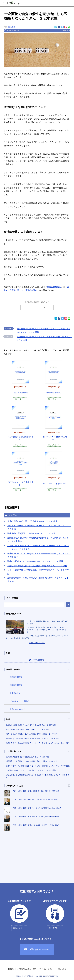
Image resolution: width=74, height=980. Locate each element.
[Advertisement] (37, 854)
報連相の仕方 (15, 693)
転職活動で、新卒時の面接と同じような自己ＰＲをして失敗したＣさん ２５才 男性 (38, 776)
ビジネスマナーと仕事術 (19, 701)
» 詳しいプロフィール (37, 643)
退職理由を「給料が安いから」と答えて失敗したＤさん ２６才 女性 (32, 739)
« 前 (64, 30)
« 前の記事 (8, 337)
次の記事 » (9, 329)
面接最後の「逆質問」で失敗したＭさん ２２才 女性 (31, 533)
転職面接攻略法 (16, 685)
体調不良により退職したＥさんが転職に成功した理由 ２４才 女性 (32, 734)
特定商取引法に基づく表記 (26, 969)
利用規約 (11, 969)
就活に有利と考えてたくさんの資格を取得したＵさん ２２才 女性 (37, 566)
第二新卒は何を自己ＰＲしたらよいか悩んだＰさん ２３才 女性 (31, 725)
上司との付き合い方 (17, 709)
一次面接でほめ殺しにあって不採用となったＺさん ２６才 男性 (31, 770)
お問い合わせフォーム (39, 949)
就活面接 (12, 27)
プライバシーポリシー (46, 969)
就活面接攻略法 (54, 287)
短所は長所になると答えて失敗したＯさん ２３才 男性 (32, 521)
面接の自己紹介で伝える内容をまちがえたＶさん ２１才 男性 (35, 561)
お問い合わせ (61, 969)
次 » (69, 30)
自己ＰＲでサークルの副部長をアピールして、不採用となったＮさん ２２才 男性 (38, 743)
